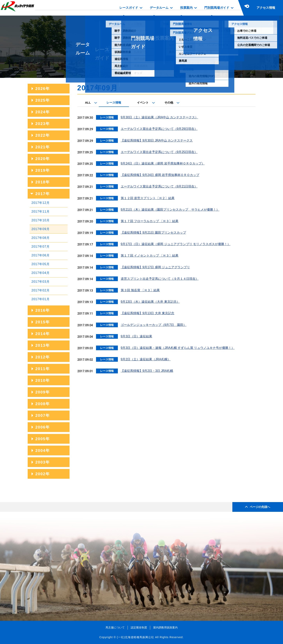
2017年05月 (41, 264)
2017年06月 (41, 255)
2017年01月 (41, 299)
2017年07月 (41, 247)
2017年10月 (41, 220)
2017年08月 (41, 238)
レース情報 (114, 102)
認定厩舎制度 (139, 627)
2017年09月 (41, 229)
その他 (169, 102)
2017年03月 (41, 282)
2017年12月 (41, 203)
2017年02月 (41, 290)
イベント (143, 102)
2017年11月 (41, 212)
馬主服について (115, 627)
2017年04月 (41, 273)
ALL (88, 102)
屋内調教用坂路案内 (165, 627)
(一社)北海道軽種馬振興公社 (135, 637)
